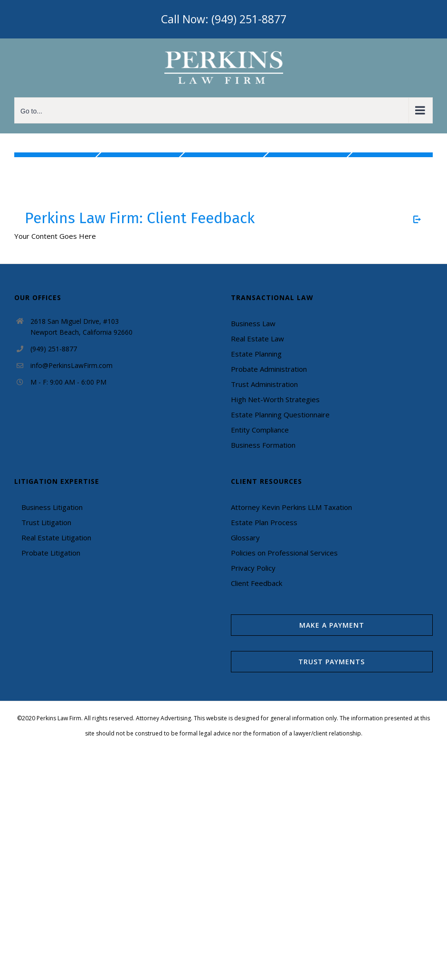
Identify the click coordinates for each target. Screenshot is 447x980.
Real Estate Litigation (56, 537)
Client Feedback (257, 583)
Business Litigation (52, 507)
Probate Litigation (51, 553)
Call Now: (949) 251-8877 (224, 19)
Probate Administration (269, 369)
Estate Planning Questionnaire (280, 415)
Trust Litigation (46, 522)
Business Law (253, 323)
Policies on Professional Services (284, 553)
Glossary (245, 537)
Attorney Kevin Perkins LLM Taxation (291, 507)
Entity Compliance (260, 430)
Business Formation (263, 445)
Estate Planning (256, 354)
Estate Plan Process (264, 522)
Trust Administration (264, 384)
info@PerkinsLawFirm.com (71, 365)
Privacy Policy (253, 568)
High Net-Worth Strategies (275, 399)
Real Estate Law (257, 339)
